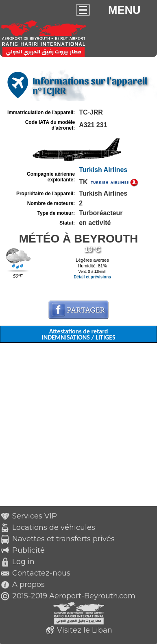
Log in (23, 562)
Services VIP (35, 516)
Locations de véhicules (54, 527)
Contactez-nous (41, 573)
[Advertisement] (78, 428)
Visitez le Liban (85, 630)
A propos (28, 584)
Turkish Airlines (103, 170)
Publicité (28, 550)
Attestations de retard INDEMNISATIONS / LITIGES (78, 334)
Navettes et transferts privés (63, 539)
